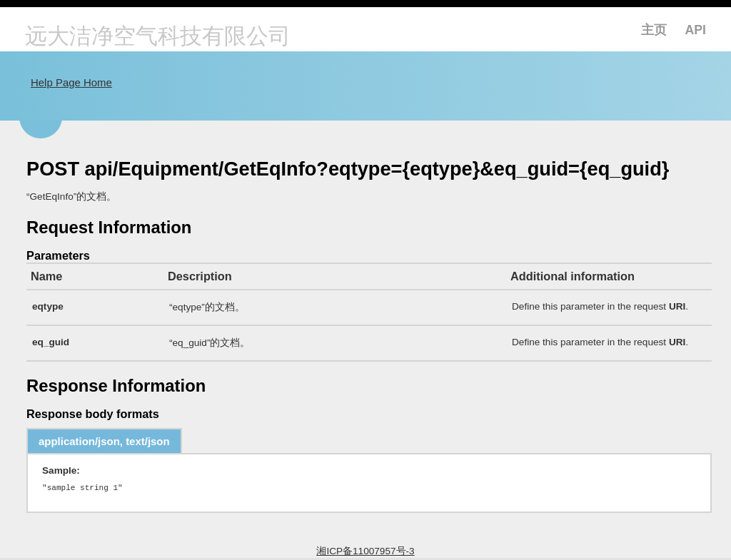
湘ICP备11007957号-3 (365, 553)
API (696, 30)
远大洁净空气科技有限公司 (158, 37)
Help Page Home (71, 82)
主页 (654, 30)
